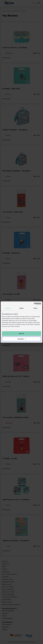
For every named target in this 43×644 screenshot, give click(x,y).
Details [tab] (21, 308)
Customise (22, 339)
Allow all (22, 333)
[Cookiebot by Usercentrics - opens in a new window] (34, 304)
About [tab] (35, 308)
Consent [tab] (8, 308)
